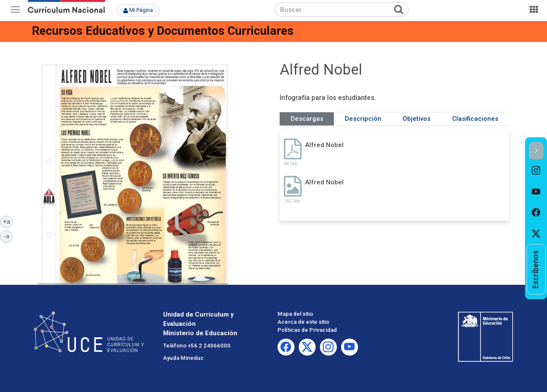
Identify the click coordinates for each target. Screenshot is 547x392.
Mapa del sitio (295, 314)
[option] (536, 171)
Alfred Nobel (324, 145)
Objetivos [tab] (416, 119)
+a (8, 221)
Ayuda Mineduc (183, 358)
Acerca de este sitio (303, 322)
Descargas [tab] (307, 119)
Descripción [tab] (363, 119)
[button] (536, 151)
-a (8, 236)
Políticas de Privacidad (307, 330)
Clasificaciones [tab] (475, 119)
